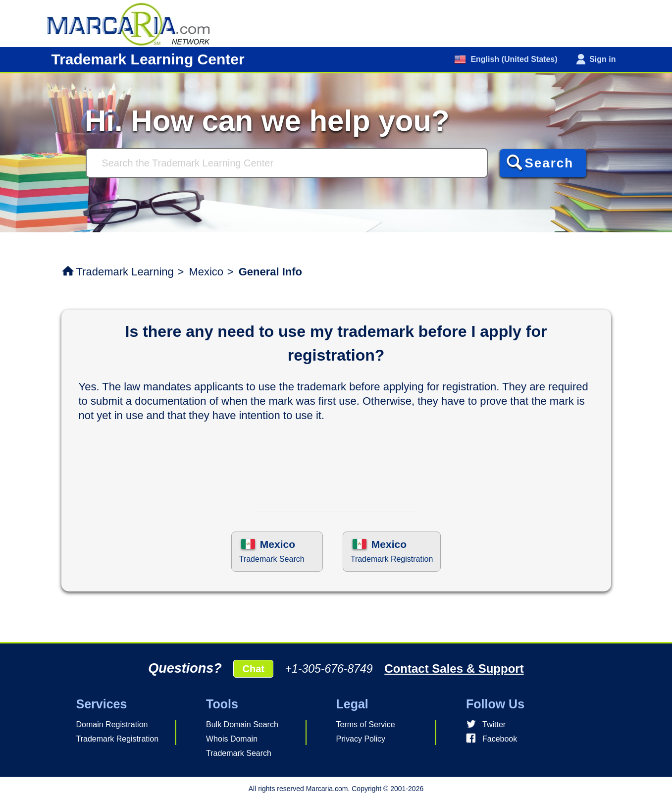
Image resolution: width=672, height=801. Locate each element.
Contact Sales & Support (454, 668)
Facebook (500, 739)
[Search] (287, 163)
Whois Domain (232, 739)
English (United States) (513, 59)
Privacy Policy (361, 739)
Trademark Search (239, 753)
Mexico (206, 272)
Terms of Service (366, 724)
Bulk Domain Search (242, 724)
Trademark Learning (125, 272)
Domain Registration (112, 724)
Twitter (494, 724)
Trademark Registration (118, 739)
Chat (253, 669)
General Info (270, 272)
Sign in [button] (602, 59)
